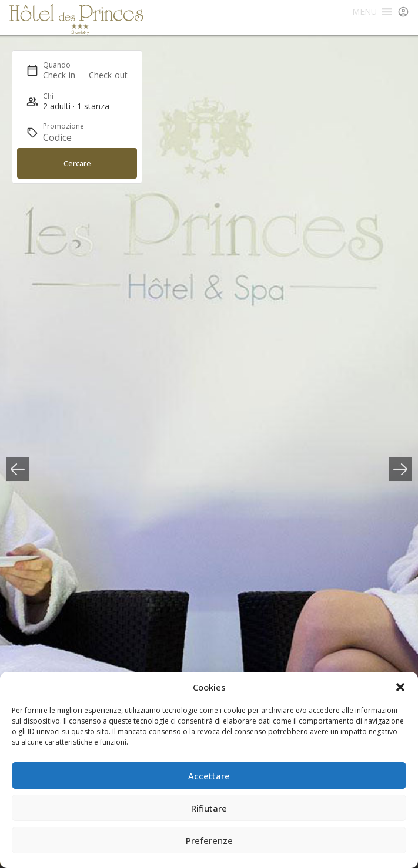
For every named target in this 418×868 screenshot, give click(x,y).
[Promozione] (71, 137)
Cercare (77, 163)
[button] (400, 687)
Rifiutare (209, 808)
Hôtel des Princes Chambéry (76, 19)
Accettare (209, 776)
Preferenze (209, 840)
